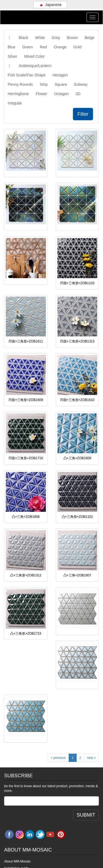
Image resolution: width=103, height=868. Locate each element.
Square (61, 84)
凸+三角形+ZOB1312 (26, 575)
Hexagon (60, 75)
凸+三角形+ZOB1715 (26, 634)
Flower (41, 94)
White (40, 38)
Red (43, 47)
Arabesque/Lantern (35, 66)
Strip (44, 84)
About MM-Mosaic (17, 861)
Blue (12, 47)
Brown (73, 38)
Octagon (61, 94)
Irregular (15, 103)
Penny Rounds (20, 84)
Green (28, 47)
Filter (83, 114)
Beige (90, 38)
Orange (60, 47)
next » (91, 758)
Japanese (50, 5)
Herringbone (18, 94)
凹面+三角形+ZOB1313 (77, 341)
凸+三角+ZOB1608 (77, 458)
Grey (56, 38)
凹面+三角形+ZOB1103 (77, 283)
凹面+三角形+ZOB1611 (26, 341)
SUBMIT (86, 815)
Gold (77, 47)
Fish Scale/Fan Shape (27, 75)
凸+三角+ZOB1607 (77, 575)
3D (78, 94)
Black (23, 38)
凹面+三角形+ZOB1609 (26, 400)
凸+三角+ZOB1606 (26, 517)
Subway (81, 84)
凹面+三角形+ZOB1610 (77, 400)
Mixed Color (34, 56)
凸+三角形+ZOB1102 (77, 517)
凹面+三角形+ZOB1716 (26, 458)
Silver (12, 56)
